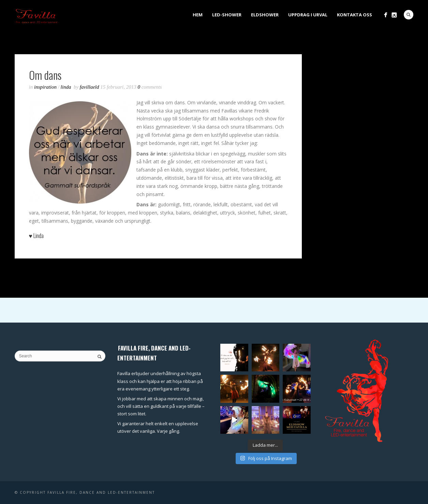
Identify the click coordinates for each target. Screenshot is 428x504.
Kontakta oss (355, 15)
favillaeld (90, 87)
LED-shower (227, 15)
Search (409, 15)
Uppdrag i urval (308, 15)
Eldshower (265, 15)
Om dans (45, 75)
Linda (66, 87)
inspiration (45, 87)
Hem (198, 15)
